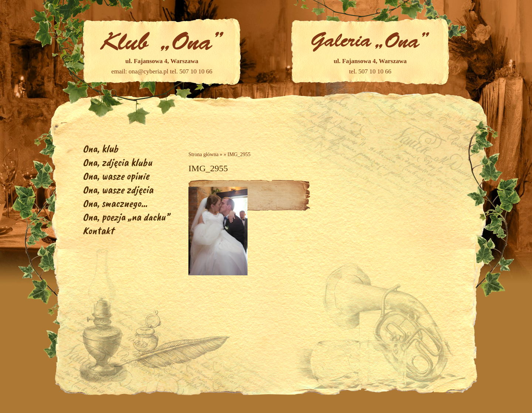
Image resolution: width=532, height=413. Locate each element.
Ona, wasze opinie (116, 176)
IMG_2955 (239, 154)
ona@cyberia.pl (149, 71)
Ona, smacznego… (115, 203)
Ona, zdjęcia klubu (117, 162)
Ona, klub (100, 149)
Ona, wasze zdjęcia (118, 190)
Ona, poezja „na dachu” (126, 217)
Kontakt (98, 230)
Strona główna (203, 154)
